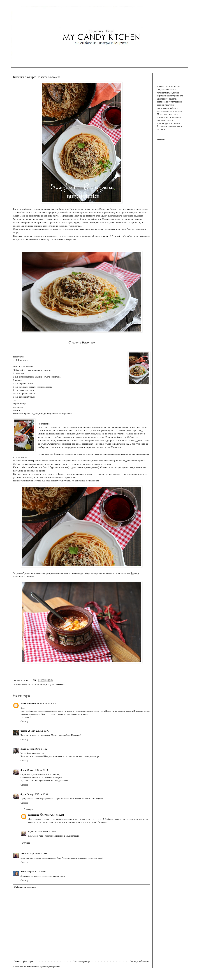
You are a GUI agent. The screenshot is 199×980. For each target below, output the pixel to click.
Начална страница (81, 961)
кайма (25, 684)
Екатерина (34, 815)
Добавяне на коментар (25, 887)
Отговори (28, 809)
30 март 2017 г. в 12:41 (54, 815)
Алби (23, 872)
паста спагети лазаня (37, 684)
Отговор (24, 721)
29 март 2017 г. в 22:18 (37, 770)
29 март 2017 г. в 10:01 (39, 731)
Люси (23, 854)
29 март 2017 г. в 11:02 (37, 749)
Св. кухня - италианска (56, 684)
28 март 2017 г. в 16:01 (47, 704)
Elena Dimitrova (28, 704)
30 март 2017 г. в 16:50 (45, 832)
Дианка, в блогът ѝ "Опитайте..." (109, 236)
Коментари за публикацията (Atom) (43, 967)
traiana (24, 731)
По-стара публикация (140, 961)
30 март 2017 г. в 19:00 (37, 854)
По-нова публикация (23, 961)
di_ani (23, 770)
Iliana (23, 749)
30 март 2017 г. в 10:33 (37, 794)
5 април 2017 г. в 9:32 (36, 872)
